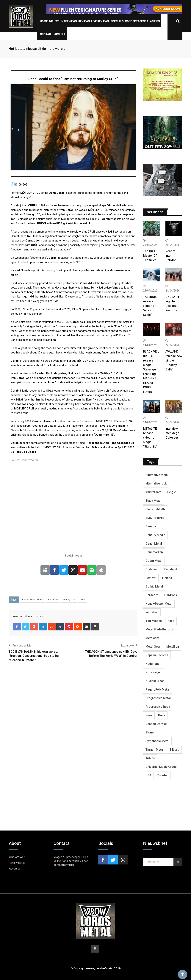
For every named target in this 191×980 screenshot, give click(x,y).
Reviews (84, 21)
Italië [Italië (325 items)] (171, 621)
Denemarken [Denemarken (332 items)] (154, 552)
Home (44, 21)
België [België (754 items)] (172, 492)
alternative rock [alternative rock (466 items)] (156, 483)
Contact (46, 34)
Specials (117, 21)
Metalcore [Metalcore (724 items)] (152, 638)
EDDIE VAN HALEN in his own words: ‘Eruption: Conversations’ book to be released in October (34, 656)
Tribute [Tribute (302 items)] (150, 758)
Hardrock (53, 600)
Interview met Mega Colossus (172, 433)
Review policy (17, 863)
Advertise (15, 869)
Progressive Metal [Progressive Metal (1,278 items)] (158, 698)
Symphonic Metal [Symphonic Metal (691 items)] (157, 741)
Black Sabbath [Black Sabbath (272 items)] (155, 509)
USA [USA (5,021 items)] (148, 775)
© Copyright (96, 968)
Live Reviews (100, 21)
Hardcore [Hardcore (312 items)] (152, 595)
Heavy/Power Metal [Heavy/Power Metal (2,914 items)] (159, 604)
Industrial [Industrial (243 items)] (152, 612)
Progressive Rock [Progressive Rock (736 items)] (158, 707)
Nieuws (54, 21)
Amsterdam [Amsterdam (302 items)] (153, 492)
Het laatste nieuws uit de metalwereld (37, 49)
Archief (60, 34)
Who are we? (17, 857)
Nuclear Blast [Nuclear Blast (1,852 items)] (155, 681)
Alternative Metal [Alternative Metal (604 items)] (157, 475)
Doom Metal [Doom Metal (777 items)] (154, 561)
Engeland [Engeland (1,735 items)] (171, 569)
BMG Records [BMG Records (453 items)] (155, 518)
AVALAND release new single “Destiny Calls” (174, 360)
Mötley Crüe (69, 600)
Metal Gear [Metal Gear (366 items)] (153, 647)
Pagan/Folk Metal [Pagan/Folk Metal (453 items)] (158, 690)
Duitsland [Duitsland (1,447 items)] (152, 569)
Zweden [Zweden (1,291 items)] (163, 775)
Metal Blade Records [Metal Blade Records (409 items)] (160, 629)
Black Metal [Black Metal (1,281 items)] (153, 501)
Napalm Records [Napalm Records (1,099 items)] (157, 655)
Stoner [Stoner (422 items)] (150, 732)
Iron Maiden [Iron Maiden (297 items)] (154, 621)
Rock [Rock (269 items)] (162, 715)
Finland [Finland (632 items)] (167, 578)
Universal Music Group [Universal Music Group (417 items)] (161, 767)
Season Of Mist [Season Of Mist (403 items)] (156, 724)
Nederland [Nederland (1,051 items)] (152, 664)
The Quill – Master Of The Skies (150, 256)
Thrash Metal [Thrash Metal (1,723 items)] (155, 750)
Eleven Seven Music (33, 600)
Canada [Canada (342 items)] (151, 526)
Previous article (20, 645)
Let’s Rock (106, 258)
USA (82, 600)
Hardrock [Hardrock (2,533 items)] (171, 595)
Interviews (69, 21)
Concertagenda (137, 21)
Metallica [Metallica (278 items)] (173, 647)
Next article (129, 645)
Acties (155, 21)
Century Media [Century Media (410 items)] (155, 535)
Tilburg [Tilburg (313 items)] (174, 750)
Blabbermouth (29, 460)
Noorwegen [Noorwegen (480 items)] (154, 672)
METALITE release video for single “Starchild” (150, 438)
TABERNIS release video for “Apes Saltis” (150, 306)
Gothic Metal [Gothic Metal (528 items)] (154, 586)
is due (109, 447)
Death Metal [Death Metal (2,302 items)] (154, 544)
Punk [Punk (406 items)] (149, 715)
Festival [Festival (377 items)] (151, 578)
